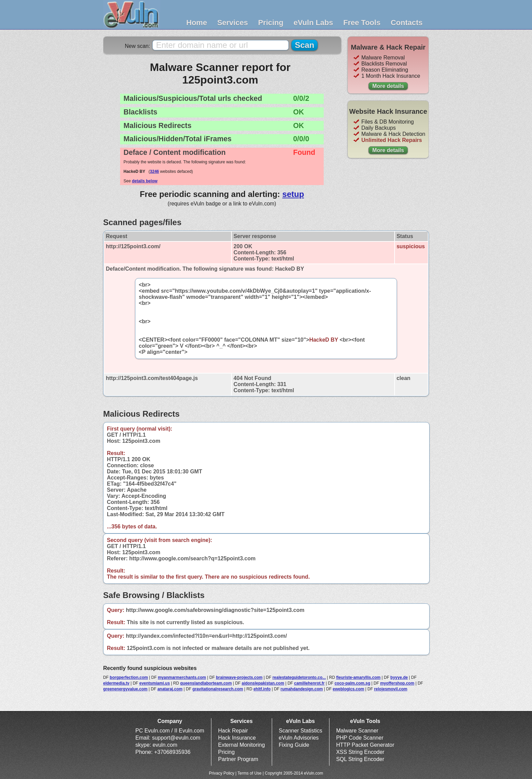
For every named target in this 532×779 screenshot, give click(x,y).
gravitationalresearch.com (218, 689)
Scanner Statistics (301, 731)
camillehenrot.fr (309, 683)
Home (197, 23)
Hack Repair (233, 731)
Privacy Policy (222, 773)
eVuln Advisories (299, 738)
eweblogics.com (349, 689)
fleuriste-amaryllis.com (358, 677)
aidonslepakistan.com (263, 683)
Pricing (271, 23)
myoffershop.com (397, 683)
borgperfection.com (129, 677)
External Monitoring (242, 745)
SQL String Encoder (360, 759)
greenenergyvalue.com (125, 689)
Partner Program (238, 759)
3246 (155, 171)
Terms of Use (250, 773)
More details (388, 86)
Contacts (406, 23)
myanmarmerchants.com (182, 677)
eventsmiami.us (155, 683)
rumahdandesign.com (302, 689)
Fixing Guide (294, 745)
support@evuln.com (176, 738)
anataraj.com (170, 689)
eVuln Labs (313, 23)
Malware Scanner (357, 731)
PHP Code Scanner (360, 738)
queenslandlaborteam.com (206, 683)
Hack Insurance (237, 738)
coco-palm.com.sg (352, 683)
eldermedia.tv (116, 683)
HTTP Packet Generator (365, 745)
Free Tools (362, 23)
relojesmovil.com (391, 689)
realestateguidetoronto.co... (299, 677)
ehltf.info (262, 689)
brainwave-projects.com (239, 677)
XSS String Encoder (360, 752)
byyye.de (399, 677)
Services (233, 23)
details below (145, 181)
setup (293, 194)
